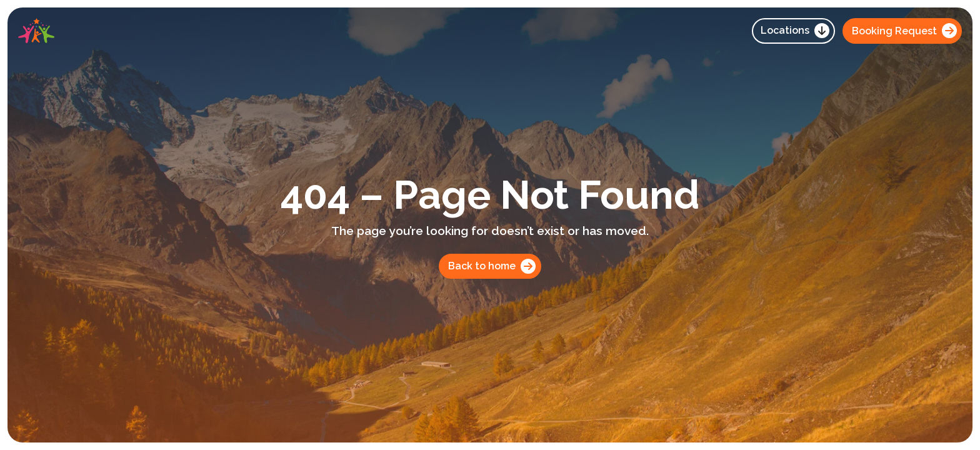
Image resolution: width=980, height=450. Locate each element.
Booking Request (904, 31)
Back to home (492, 266)
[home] (36, 31)
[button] (793, 31)
